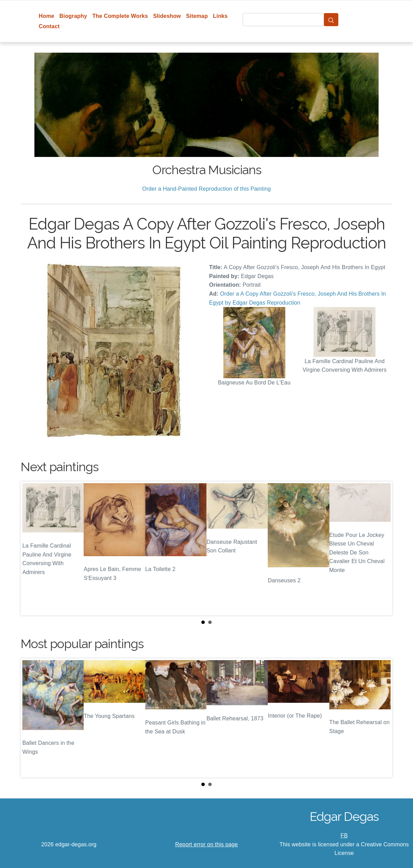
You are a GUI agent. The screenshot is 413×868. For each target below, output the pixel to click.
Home (47, 16)
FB (344, 835)
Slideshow (167, 16)
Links (220, 16)
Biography (73, 16)
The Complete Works (120, 16)
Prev (31, 549)
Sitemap (197, 16)
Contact (49, 26)
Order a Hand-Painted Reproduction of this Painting (206, 189)
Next (382, 549)
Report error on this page (206, 844)
